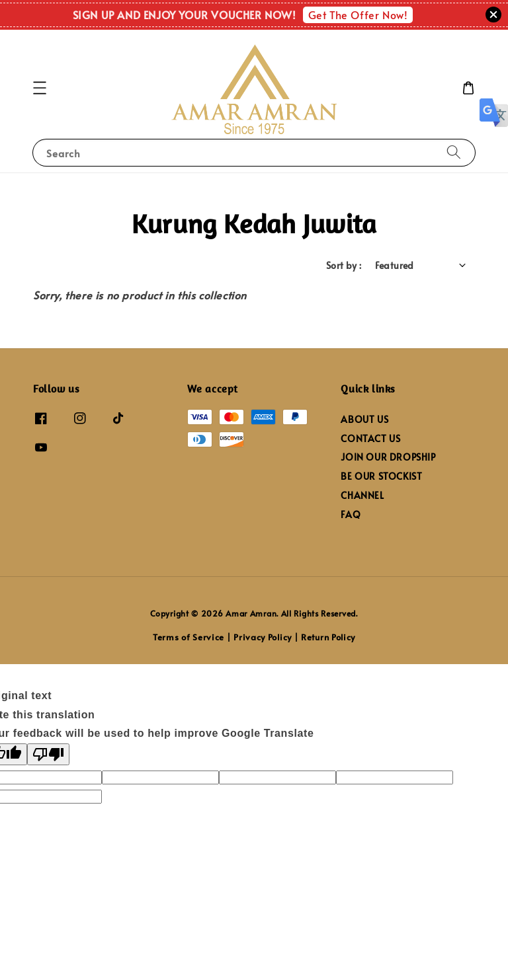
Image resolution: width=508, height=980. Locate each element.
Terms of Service (189, 637)
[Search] (454, 152)
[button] (40, 88)
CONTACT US (370, 438)
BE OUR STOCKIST (381, 476)
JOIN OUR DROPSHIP (388, 457)
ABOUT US (364, 420)
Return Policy (328, 637)
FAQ (351, 514)
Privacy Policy (263, 637)
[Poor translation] (48, 754)
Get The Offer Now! (358, 15)
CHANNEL (362, 495)
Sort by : (344, 265)
